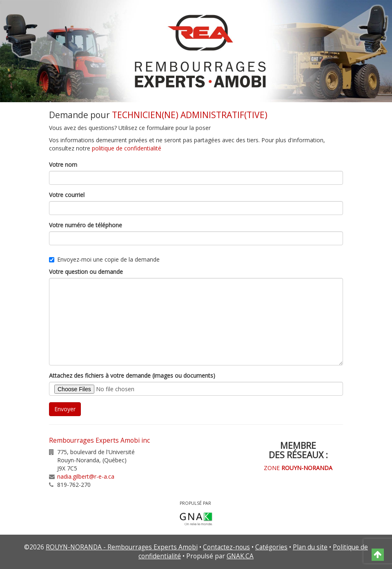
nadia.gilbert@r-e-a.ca (86, 476)
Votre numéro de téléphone (86, 225)
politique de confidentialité (127, 148)
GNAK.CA (240, 556)
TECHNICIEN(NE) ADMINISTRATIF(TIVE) (190, 115)
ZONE (298, 468)
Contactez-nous (226, 547)
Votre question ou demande (86, 272)
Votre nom (63, 165)
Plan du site (310, 547)
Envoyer (65, 409)
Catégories (271, 547)
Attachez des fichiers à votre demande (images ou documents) (132, 375)
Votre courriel (67, 195)
